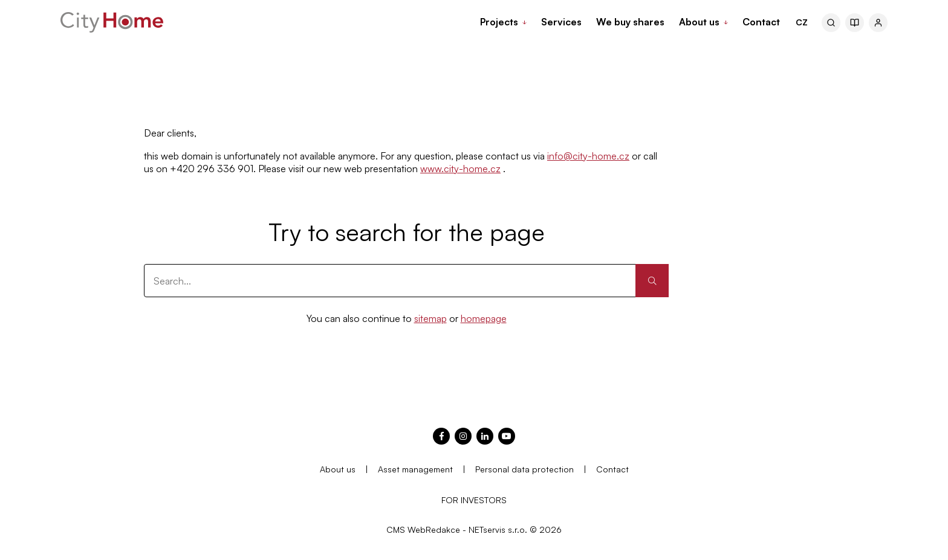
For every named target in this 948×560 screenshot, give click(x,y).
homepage (484, 318)
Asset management (415, 469)
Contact (612, 469)
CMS (396, 529)
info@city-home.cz (588, 156)
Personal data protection (524, 469)
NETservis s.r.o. (498, 529)
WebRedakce (434, 529)
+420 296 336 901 (212, 169)
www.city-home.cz (460, 169)
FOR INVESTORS (474, 500)
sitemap (430, 318)
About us (338, 469)
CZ (802, 22)
